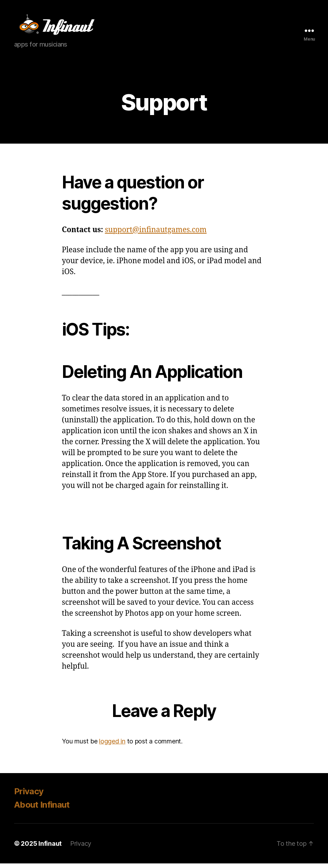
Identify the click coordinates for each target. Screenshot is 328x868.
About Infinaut (42, 809)
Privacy (29, 796)
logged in (112, 746)
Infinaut (50, 848)
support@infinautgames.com (156, 234)
